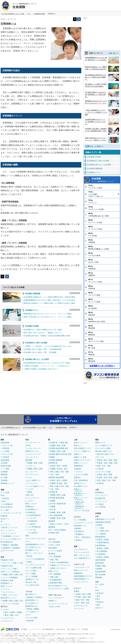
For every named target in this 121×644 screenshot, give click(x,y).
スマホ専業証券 (7, 504)
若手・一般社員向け (83, 537)
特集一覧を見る (75, 293)
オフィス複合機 (31, 576)
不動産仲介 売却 (7, 560)
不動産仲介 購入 (7, 566)
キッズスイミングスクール (58, 604)
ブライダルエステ (81, 549)
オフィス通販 (30, 574)
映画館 (77, 591)
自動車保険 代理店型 (103, 522)
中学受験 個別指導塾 (56, 498)
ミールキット (30, 466)
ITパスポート (62, 568)
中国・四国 (65, 472)
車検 (27, 536)
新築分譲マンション (8, 598)
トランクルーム (31, 483)
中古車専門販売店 (34, 515)
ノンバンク (13, 527)
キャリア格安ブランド (104, 446)
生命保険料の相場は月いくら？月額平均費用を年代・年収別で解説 (49, 297)
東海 (11, 575)
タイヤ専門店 (100, 507)
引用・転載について (73, 629)
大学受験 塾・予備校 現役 (58, 443)
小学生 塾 (52, 509)
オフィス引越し (31, 571)
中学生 (59, 524)
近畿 (16, 575)
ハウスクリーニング (33, 454)
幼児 (52, 545)
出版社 (30, 562)
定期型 (106, 540)
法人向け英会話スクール (58, 586)
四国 (99, 466)
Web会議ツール (80, 526)
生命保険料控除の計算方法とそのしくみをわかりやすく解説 (47, 363)
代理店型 (6, 448)
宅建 (52, 559)
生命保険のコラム (32, 310)
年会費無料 (7, 536)
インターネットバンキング (11, 513)
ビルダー (6, 609)
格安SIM (100, 454)
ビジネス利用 (32, 618)
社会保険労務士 (63, 562)
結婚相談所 (78, 573)
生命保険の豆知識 (32, 326)
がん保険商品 (100, 554)
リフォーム (5, 589)
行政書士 (53, 565)
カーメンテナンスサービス (36, 539)
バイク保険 (5, 451)
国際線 (36, 609)
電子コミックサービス (34, 553)
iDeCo (98, 599)
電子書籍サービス (32, 550)
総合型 (30, 556)
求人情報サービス (81, 486)
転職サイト (78, 454)
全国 (88, 603)
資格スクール (53, 571)
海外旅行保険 (6, 466)
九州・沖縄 (54, 475)
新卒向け (79, 540)
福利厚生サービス (32, 579)
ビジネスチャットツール (83, 523)
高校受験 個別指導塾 (56, 477)
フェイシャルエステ (82, 552)
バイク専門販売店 (34, 527)
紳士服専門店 (100, 498)
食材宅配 (29, 460)
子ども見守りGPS (32, 585)
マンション (7, 563)
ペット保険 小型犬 (102, 531)
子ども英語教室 (54, 542)
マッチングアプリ (81, 582)
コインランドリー (32, 457)
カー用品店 (99, 504)
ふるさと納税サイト (33, 480)
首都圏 (5, 575)
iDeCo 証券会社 (7, 507)
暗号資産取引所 (7, 542)
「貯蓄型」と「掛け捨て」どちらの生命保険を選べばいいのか (48, 346)
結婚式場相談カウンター (83, 576)
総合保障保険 (100, 572)
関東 (89, 594)
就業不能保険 (100, 560)
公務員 (53, 568)
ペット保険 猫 (101, 534)
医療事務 (57, 557)
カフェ (28, 542)
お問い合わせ (60, 629)
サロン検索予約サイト (82, 558)
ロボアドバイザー (7, 551)
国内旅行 (30, 597)
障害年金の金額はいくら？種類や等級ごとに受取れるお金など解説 (49, 303)
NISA (3, 495)
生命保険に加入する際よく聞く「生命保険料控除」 (43, 349)
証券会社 (6, 498)
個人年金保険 (100, 575)
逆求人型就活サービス (82, 448)
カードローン (6, 525)
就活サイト (78, 446)
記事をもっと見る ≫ (94, 146)
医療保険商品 (100, 537)
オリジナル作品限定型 (36, 559)
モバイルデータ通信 (103, 448)
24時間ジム (53, 601)
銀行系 (5, 527)
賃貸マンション (7, 586)
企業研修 (77, 528)
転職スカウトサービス (82, 460)
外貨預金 (4, 516)
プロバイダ (99, 457)
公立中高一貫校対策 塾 (57, 504)
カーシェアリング (32, 498)
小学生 (66, 524)
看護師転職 (78, 466)
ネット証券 (5, 492)
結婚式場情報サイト (82, 579)
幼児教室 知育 (54, 533)
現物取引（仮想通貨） (11, 545)
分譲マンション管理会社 (10, 572)
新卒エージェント (81, 499)
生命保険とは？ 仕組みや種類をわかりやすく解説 (43, 330)
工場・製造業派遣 (81, 480)
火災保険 (4, 463)
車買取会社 (30, 507)
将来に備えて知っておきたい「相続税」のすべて (43, 333)
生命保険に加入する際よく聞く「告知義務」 (41, 352)
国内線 (30, 609)
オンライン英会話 (55, 551)
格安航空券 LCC (32, 606)
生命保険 (105, 180)
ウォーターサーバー (33, 443)
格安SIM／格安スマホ (104, 451)
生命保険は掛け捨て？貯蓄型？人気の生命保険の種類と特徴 (47, 336)
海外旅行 (39, 597)
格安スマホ (109, 454)
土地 (21, 563)
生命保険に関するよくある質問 (37, 359)
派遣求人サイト (80, 483)
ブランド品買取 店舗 (33, 568)
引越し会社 (30, 495)
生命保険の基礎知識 (33, 294)
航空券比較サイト (32, 600)
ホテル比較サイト (32, 603)
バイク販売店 (30, 524)
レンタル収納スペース (36, 486)
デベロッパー (7, 621)
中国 (116, 463)
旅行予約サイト (31, 594)
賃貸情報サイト (7, 583)
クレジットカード (7, 530)
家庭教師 (52, 527)
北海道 (53, 466)
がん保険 (4, 477)
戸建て (15, 563)
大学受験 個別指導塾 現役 (58, 448)
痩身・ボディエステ (82, 555)
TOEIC (53, 562)
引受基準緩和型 (103, 542)
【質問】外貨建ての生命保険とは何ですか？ (41, 369)
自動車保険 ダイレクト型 (105, 519)
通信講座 (52, 554)
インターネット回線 (103, 472)
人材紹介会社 (79, 503)
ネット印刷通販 (80, 520)
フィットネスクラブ (56, 598)
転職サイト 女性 (80, 457)
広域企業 (100, 469)
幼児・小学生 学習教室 (57, 530)
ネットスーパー (31, 472)
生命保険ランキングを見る (101, 366)
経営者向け (80, 531)
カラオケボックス (81, 606)
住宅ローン (5, 519)
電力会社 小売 (31, 582)
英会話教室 (53, 548)
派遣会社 (77, 477)
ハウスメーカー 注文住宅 (10, 604)
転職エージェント (81, 463)
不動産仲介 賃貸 (7, 580)
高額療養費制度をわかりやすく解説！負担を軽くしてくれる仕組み (49, 300)
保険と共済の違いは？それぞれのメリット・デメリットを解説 (48, 317)
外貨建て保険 (100, 566)
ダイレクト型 (7, 446)
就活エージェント (81, 443)
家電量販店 (99, 492)
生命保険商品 (100, 545)
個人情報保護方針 (48, 629)
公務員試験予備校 (55, 583)
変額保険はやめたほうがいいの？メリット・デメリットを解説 (48, 314)
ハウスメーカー (8, 618)
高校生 (53, 524)
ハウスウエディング (82, 567)
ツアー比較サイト (32, 612)
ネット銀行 (5, 510)
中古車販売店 (30, 512)
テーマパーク (79, 609)
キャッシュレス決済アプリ (11, 539)
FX (2, 522)
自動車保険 (5, 443)
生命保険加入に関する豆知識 (36, 343)
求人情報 (85, 629)
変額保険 (99, 577)
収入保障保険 (102, 551)
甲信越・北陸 (62, 469)
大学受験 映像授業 (55, 460)
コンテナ (30, 489)
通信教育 (52, 521)
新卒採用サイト (80, 494)
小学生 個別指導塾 (55, 515)
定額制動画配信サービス (35, 544)
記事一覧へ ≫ (113, 53)
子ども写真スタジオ (33, 547)
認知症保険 (99, 563)
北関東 (12, 612)
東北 (6, 612)
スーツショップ (101, 501)
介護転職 (77, 469)
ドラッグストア (101, 495)
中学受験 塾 (53, 492)
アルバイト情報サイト (82, 451)
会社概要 (24, 629)
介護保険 (99, 569)
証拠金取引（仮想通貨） (12, 548)
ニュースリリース (35, 629)
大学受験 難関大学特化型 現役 (60, 454)
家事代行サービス (32, 451)
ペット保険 (5, 469)
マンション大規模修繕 (9, 577)
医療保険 (4, 475)
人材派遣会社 (79, 507)
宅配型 (30, 492)
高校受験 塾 (53, 463)
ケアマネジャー (65, 565)
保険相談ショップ (7, 483)
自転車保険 (5, 460)
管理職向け (80, 534)
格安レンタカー (31, 504)
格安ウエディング (81, 570)
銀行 (4, 501)
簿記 (57, 559)
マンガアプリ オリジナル (35, 565)
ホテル (28, 615)
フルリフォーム (8, 592)
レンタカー (30, 501)
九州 (21, 575)
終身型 (99, 540)
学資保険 (4, 480)
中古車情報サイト (32, 509)
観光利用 (30, 621)
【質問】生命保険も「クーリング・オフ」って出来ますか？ (47, 366)
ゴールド (16, 536)
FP (51, 557)
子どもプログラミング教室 (59, 589)
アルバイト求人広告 (82, 510)
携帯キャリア (100, 443)
